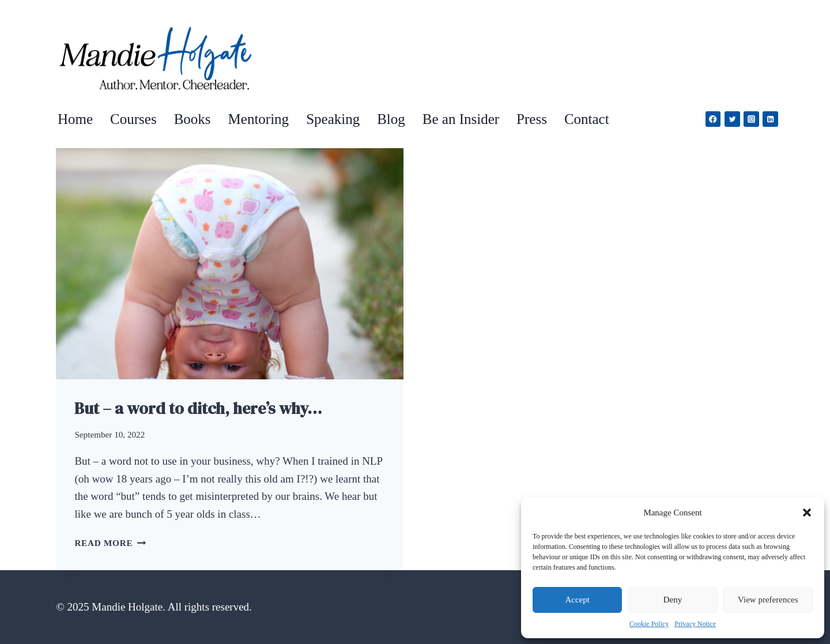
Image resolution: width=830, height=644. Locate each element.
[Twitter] (732, 119)
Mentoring (259, 119)
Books (193, 119)
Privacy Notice (695, 624)
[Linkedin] (770, 119)
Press (532, 119)
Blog (391, 119)
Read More (110, 543)
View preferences (768, 600)
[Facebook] (713, 119)
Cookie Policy (649, 624)
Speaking (333, 119)
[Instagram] (751, 119)
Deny (673, 600)
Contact (587, 119)
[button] (807, 513)
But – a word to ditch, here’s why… (198, 408)
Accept (577, 600)
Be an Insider (461, 119)
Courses (133, 119)
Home (75, 119)
